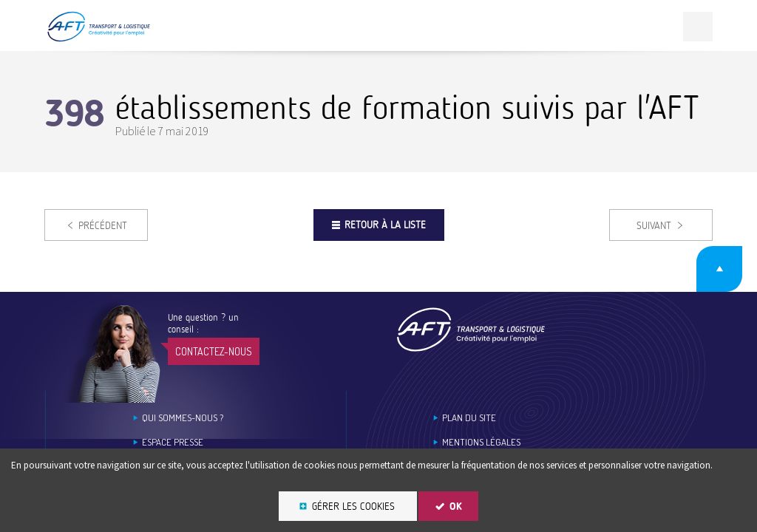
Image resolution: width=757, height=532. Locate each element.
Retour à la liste (385, 225)
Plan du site (469, 418)
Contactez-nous (214, 351)
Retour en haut (719, 269)
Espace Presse (173, 442)
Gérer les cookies (353, 507)
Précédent (103, 226)
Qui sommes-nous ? (183, 418)
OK (456, 507)
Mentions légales (481, 442)
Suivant (654, 226)
